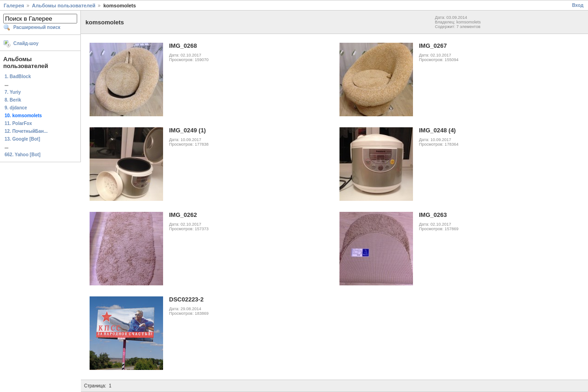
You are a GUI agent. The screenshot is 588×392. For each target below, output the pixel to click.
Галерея (14, 6)
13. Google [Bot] (22, 139)
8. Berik (13, 100)
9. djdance (16, 108)
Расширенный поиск (37, 27)
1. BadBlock (18, 77)
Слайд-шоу (26, 43)
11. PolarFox (18, 123)
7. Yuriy (13, 92)
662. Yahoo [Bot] (23, 155)
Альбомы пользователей (64, 6)
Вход (578, 5)
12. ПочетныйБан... (26, 131)
